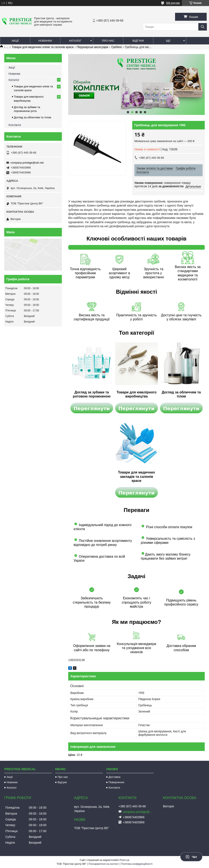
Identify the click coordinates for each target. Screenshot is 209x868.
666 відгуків (173, 3)
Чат (191, 857)
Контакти (15, 125)
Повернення (116, 782)
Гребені (117, 47)
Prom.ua (124, 860)
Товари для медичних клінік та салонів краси (43, 47)
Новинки (45, 41)
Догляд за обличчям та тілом (33, 117)
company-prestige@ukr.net (27, 163)
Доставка (115, 777)
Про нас (108, 41)
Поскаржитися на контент (104, 864)
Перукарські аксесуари (92, 47)
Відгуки (138, 41)
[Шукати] (203, 27)
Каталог (75, 41)
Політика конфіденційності (137, 864)
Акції (15, 41)
